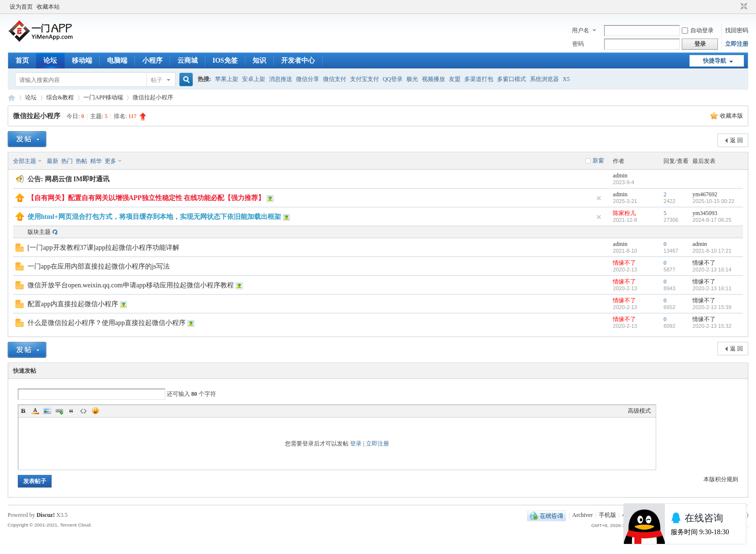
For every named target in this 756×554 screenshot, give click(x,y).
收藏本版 (731, 116)
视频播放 (433, 79)
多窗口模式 (512, 79)
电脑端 (117, 61)
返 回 (736, 140)
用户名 (580, 30)
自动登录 (698, 30)
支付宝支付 (364, 79)
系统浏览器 (544, 79)
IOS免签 (225, 61)
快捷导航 (715, 61)
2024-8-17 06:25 (712, 220)
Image (47, 411)
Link (59, 411)
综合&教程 (60, 97)
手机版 (607, 515)
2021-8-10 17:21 (712, 251)
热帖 (81, 161)
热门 (67, 161)
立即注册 (737, 44)
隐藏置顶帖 (599, 198)
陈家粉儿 (624, 213)
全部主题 (25, 161)
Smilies (95, 411)
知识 (259, 61)
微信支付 (335, 79)
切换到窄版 (743, 7)
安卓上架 (254, 79)
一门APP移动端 (103, 97)
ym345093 (705, 213)
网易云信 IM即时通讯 (77, 179)
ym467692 (705, 194)
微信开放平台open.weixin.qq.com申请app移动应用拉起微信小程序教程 (131, 285)
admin (620, 176)
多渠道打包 (479, 79)
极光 (412, 79)
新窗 (598, 161)
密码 (578, 44)
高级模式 (639, 411)
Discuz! (46, 515)
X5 (566, 79)
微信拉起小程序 (37, 116)
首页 (22, 61)
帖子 (157, 80)
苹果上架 (227, 79)
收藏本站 (48, 7)
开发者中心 (298, 61)
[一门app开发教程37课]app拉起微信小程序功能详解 (104, 248)
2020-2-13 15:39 (712, 307)
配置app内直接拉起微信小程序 (73, 304)
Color (35, 411)
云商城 (188, 61)
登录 (356, 444)
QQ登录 (393, 79)
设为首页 (21, 7)
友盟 (455, 79)
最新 (53, 161)
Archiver (583, 515)
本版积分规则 (721, 479)
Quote (71, 411)
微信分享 (308, 79)
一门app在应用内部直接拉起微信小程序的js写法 (99, 266)
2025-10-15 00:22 (713, 201)
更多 (110, 161)
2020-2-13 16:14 (712, 270)
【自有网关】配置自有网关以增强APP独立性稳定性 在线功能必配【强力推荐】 (146, 198)
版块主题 (39, 232)
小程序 (152, 61)
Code (83, 411)
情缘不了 (624, 263)
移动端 (82, 61)
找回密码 (737, 30)
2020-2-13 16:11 (712, 288)
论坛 (50, 61)
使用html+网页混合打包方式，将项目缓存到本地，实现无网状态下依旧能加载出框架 (154, 217)
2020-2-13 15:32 (712, 326)
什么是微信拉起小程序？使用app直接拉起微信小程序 (107, 323)
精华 (96, 161)
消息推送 (281, 79)
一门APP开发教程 (12, 98)
